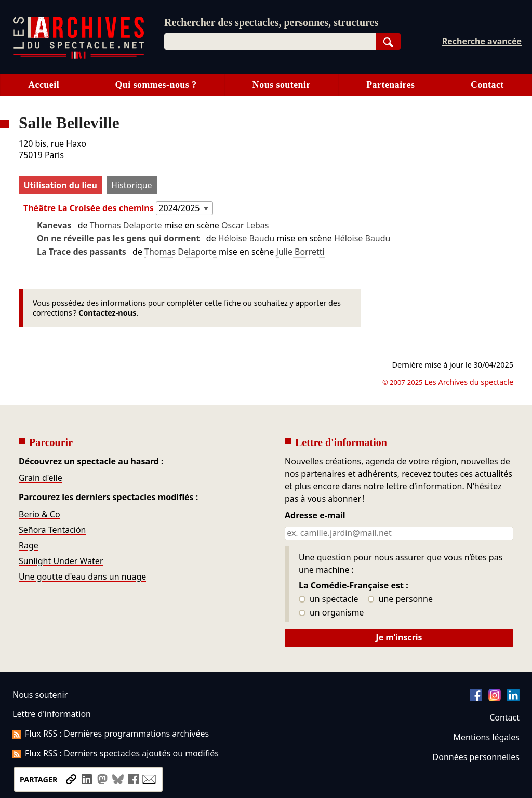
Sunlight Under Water (61, 561)
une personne (400, 599)
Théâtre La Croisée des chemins (89, 208)
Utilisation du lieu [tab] (61, 185)
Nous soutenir (282, 85)
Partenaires (390, 85)
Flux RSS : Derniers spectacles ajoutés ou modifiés (116, 753)
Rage (29, 545)
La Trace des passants (82, 252)
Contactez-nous (107, 313)
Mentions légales (487, 737)
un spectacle (329, 599)
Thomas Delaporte (126, 225)
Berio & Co (39, 514)
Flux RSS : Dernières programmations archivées (111, 734)
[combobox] (270, 42)
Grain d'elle (41, 478)
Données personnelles (476, 757)
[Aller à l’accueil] (78, 56)
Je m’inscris (399, 637)
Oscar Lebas (245, 225)
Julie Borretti (300, 252)
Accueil (44, 85)
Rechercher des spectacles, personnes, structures (271, 22)
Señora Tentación (52, 530)
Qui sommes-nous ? (156, 85)
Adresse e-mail (315, 516)
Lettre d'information (52, 714)
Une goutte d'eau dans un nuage (82, 577)
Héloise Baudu (247, 238)
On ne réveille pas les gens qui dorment (118, 238)
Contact (487, 85)
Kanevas (54, 225)
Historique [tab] (132, 185)
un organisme (331, 613)
